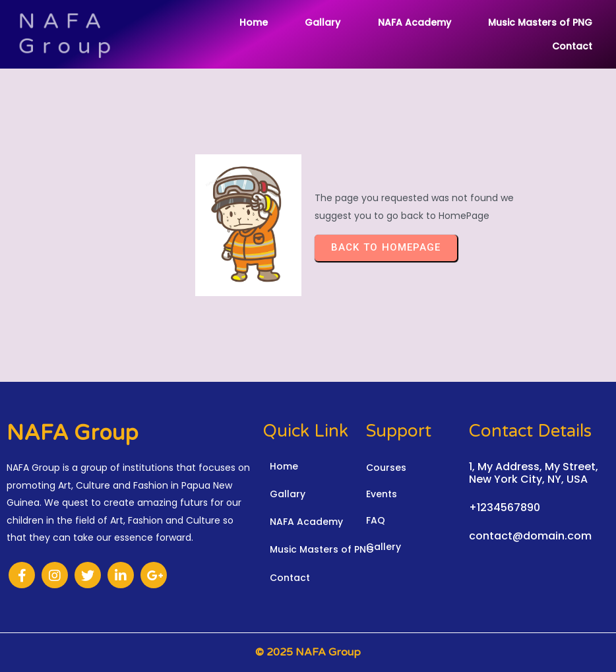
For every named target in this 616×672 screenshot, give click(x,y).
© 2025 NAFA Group (308, 652)
